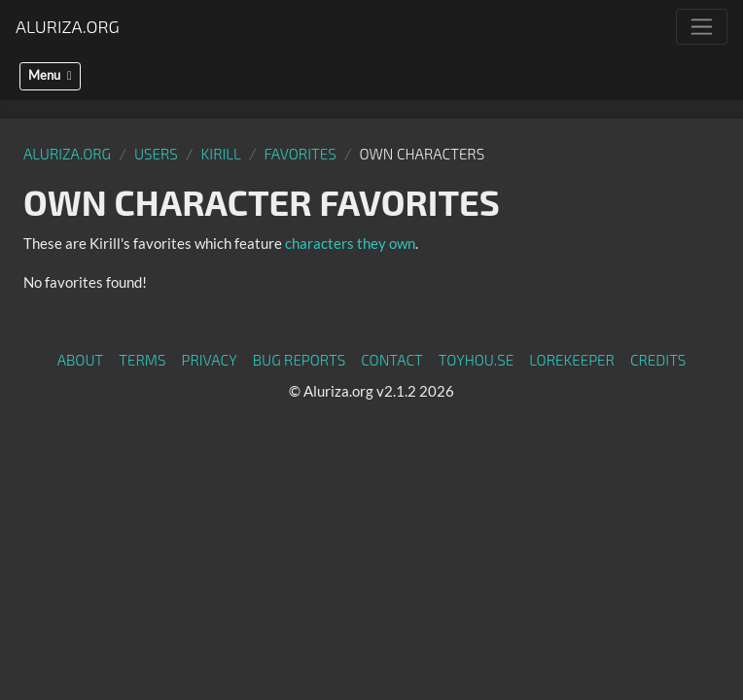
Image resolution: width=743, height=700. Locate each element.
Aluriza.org (68, 26)
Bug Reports (300, 360)
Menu (50, 75)
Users (156, 154)
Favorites (301, 154)
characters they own (350, 243)
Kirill (221, 154)
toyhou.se (476, 360)
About (81, 360)
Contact (392, 360)
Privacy (210, 360)
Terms (142, 360)
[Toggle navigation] (702, 27)
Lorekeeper (572, 360)
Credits (658, 360)
